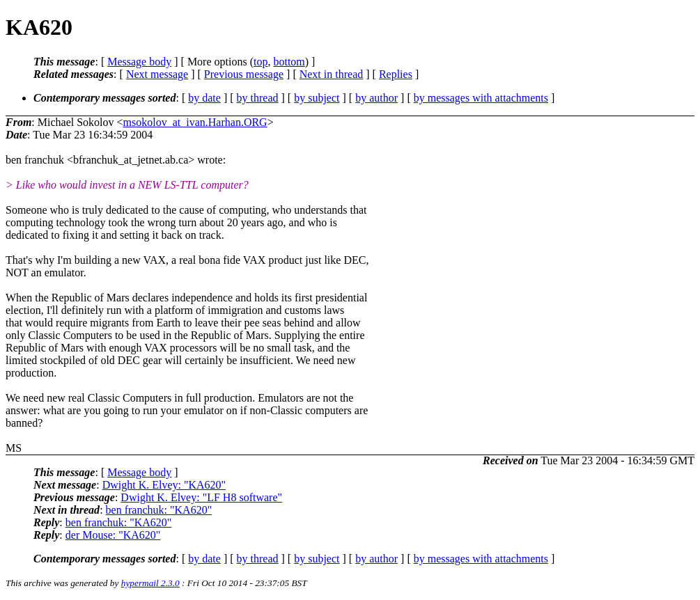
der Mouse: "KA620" (113, 535)
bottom (289, 62)
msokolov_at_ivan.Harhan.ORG (195, 122)
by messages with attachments (481, 98)
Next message (157, 74)
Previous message (244, 74)
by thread (258, 98)
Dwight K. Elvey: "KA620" (164, 485)
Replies (396, 74)
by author (376, 98)
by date (204, 98)
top (260, 62)
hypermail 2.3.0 (150, 583)
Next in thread (332, 74)
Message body (139, 62)
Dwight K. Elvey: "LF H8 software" (201, 497)
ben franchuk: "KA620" (159, 510)
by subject (317, 98)
